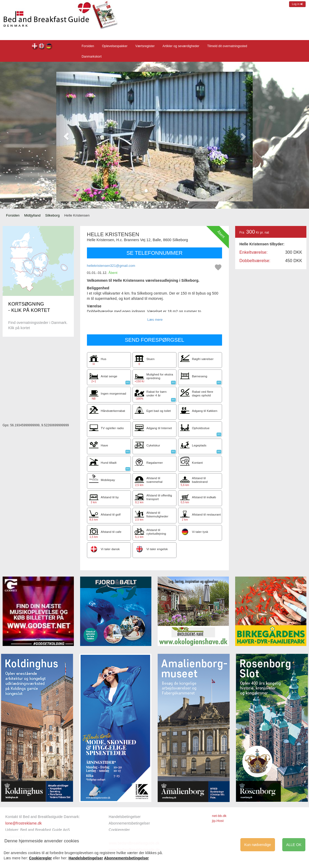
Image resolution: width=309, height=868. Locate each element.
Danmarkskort (92, 57)
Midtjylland (32, 215)
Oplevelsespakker (115, 46)
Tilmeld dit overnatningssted (227, 46)
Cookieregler (119, 830)
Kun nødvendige (258, 845)
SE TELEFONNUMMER (154, 253)
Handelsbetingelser (125, 817)
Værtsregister (145, 46)
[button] (66, 137)
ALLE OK (294, 845)
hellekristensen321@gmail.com (111, 266)
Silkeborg (52, 215)
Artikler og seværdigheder (181, 46)
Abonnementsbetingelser (129, 823)
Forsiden (88, 46)
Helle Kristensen (35, 47)
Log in (297, 4)
